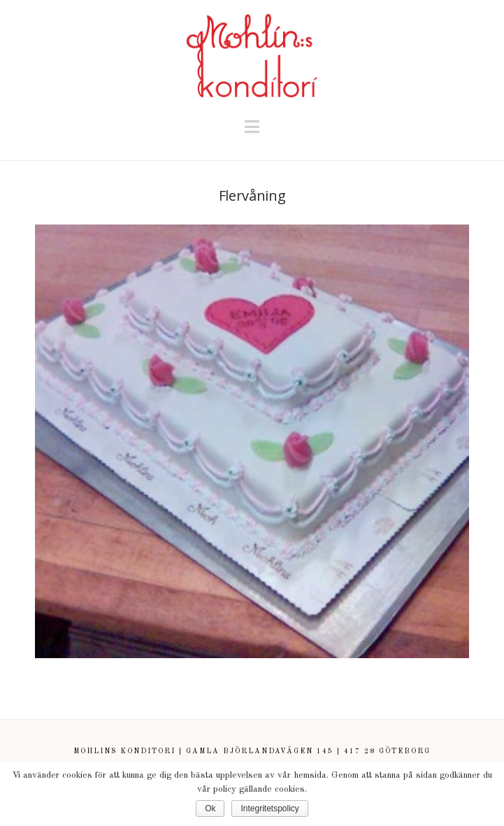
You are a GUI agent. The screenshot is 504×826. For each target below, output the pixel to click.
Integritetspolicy (269, 809)
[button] (252, 128)
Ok (210, 809)
